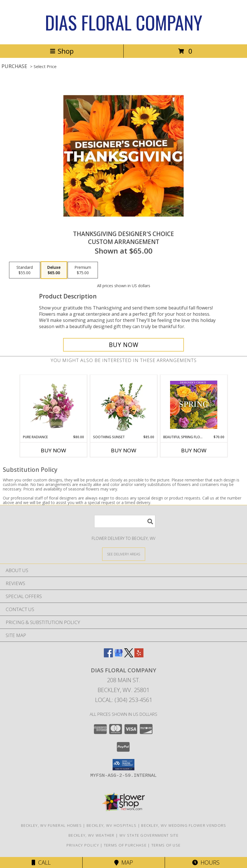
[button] (123, 765)
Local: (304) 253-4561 (124, 700)
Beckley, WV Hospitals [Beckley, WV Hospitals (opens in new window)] (111, 825)
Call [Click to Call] (41, 862)
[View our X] (129, 656)
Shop (62, 51)
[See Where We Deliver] (124, 554)
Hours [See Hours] (206, 862)
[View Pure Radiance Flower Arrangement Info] (53, 405)
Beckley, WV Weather (92, 835)
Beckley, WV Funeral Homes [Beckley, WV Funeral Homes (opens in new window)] (51, 825)
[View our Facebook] (108, 656)
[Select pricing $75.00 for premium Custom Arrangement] (83, 270)
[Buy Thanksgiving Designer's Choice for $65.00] (123, 345)
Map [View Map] (124, 862)
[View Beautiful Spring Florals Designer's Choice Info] (194, 405)
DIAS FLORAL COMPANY (124, 22)
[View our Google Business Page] (119, 656)
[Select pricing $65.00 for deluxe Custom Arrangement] (54, 270)
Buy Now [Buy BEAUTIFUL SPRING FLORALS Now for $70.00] (194, 450)
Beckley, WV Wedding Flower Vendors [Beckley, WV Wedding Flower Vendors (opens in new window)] (184, 825)
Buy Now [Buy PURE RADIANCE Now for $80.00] (53, 450)
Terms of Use (166, 845)
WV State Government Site (149, 835)
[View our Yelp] (139, 656)
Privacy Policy (83, 845)
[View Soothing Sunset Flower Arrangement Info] (123, 405)
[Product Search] (125, 521)
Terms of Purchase (125, 845)
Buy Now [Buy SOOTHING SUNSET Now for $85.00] (124, 450)
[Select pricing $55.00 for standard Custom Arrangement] (25, 270)
